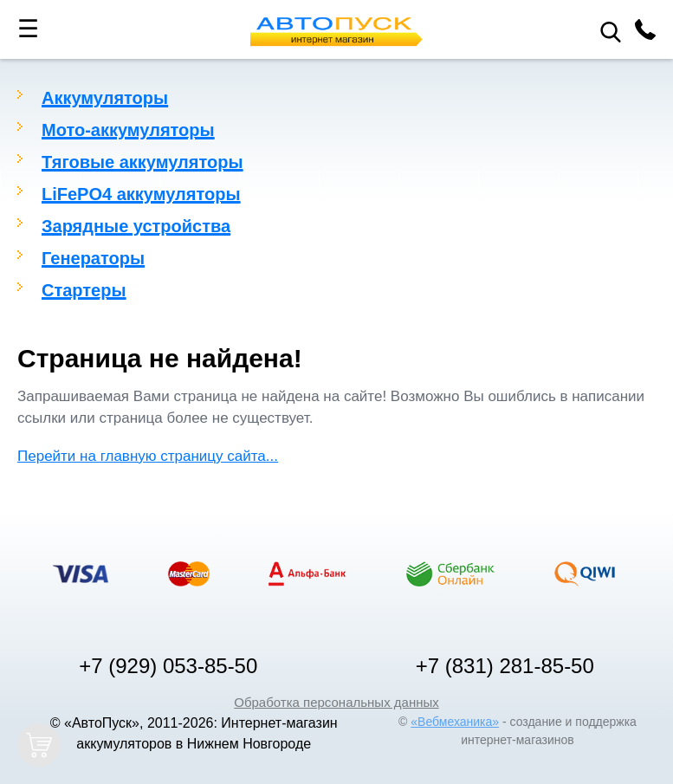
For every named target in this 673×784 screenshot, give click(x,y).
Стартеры (84, 290)
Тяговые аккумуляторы (142, 162)
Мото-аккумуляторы (128, 130)
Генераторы (93, 258)
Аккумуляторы (105, 98)
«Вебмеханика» (455, 722)
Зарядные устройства (136, 226)
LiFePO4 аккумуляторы (141, 194)
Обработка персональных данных (336, 702)
